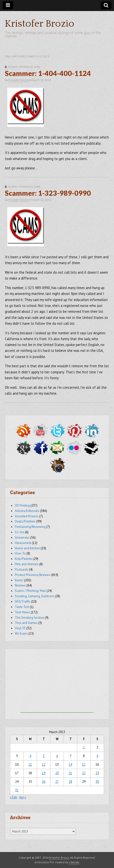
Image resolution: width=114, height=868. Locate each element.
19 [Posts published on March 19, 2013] (44, 773)
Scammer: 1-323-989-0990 (48, 193)
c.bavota (74, 862)
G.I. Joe (19, 532)
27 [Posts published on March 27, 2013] (57, 782)
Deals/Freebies (25, 521)
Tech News (22, 612)
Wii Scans (21, 634)
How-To (20, 553)
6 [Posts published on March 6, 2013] (57, 756)
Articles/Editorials (27, 511)
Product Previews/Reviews (33, 575)
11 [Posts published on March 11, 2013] (30, 765)
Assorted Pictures (27, 516)
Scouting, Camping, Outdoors (34, 596)
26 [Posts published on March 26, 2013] (44, 782)
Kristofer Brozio (40, 24)
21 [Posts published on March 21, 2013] (70, 773)
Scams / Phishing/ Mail (24, 67)
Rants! (19, 580)
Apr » (23, 797)
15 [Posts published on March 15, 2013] (84, 765)
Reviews (20, 585)
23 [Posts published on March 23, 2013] (97, 773)
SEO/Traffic (23, 602)
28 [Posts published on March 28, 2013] (70, 782)
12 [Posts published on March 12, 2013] (44, 765)
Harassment (23, 543)
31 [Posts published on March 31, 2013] (17, 790)
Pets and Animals (27, 564)
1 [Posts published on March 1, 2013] (84, 747)
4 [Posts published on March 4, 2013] (30, 756)
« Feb (14, 797)
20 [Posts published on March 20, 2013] (57, 773)
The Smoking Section (29, 618)
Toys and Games (26, 623)
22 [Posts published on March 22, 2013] (84, 773)
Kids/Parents (24, 559)
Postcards (22, 570)
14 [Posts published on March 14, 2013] (70, 765)
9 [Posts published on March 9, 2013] (97, 756)
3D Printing (22, 505)
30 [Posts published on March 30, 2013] (97, 782)
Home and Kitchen (27, 548)
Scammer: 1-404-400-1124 (48, 73)
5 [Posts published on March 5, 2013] (44, 756)
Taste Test (22, 607)
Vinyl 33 (20, 628)
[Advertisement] (57, 682)
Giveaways (22, 537)
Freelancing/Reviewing (30, 527)
